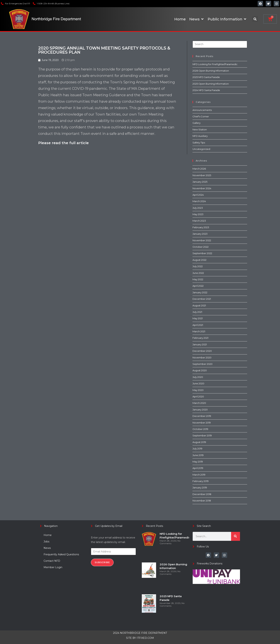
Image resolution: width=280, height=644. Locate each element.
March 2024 (199, 201)
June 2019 (198, 455)
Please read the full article (63, 143)
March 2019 (199, 475)
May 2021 (198, 318)
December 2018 (202, 494)
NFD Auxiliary (200, 136)
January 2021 (200, 344)
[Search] (236, 536)
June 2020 (198, 383)
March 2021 (199, 331)
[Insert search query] (220, 44)
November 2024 (202, 188)
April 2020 (198, 396)
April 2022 (198, 286)
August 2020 (200, 370)
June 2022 (198, 273)
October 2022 (201, 247)
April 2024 (198, 195)
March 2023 (199, 221)
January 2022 (200, 292)
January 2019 (200, 488)
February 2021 (200, 338)
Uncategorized (201, 149)
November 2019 (202, 423)
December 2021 (202, 299)
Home (48, 535)
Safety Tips (199, 143)
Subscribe (102, 562)
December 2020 (202, 351)
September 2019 (202, 435)
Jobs (46, 542)
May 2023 (198, 214)
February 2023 (201, 227)
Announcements (202, 110)
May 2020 (198, 390)
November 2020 (202, 357)
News (47, 548)
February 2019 (201, 481)
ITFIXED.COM (145, 638)
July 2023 (198, 208)
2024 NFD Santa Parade (206, 90)
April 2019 (198, 468)
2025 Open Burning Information (211, 84)
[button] (255, 19)
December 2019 (202, 416)
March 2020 (199, 403)
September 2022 (202, 253)
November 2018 (202, 501)
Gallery (197, 123)
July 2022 (198, 266)
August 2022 (199, 260)
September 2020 (202, 364)
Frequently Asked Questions (61, 554)
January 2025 (200, 182)
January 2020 (200, 410)
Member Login (53, 567)
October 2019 (200, 429)
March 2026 (199, 169)
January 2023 (200, 234)
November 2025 (202, 175)
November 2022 (202, 240)
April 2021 (198, 325)
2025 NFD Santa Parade (206, 77)
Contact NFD (52, 561)
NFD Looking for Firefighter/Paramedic (215, 64)
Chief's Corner (201, 116)
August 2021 (199, 305)
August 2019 (199, 442)
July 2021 (197, 312)
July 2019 (197, 449)
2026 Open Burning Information (211, 71)
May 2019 (198, 462)
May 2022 (198, 279)
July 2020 (198, 377)
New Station (200, 129)
